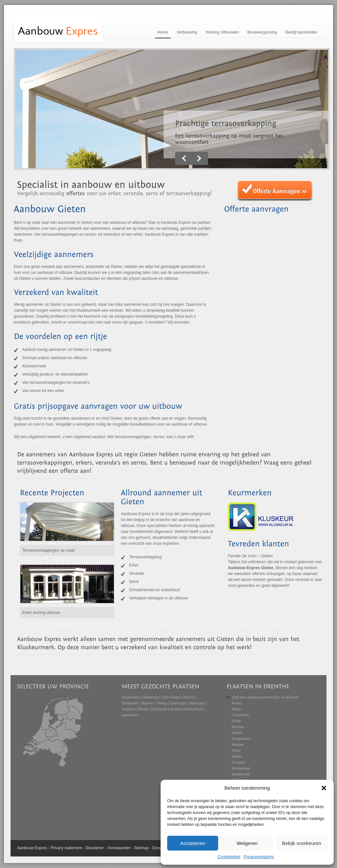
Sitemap (142, 848)
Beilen (237, 709)
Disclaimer (94, 848)
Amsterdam (131, 697)
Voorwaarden (119, 848)
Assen (237, 703)
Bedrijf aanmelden (301, 32)
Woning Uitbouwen (222, 32)
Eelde (236, 721)
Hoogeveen (241, 739)
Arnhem (176, 709)
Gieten (237, 733)
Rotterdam (152, 697)
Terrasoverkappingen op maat (49, 550)
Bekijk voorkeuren (302, 843)
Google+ (160, 848)
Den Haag (171, 697)
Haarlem (129, 709)
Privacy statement (66, 848)
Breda (143, 709)
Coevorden (241, 715)
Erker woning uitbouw (41, 613)
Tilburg (161, 703)
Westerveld (241, 774)
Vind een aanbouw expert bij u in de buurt (265, 697)
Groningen (178, 703)
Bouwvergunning (262, 32)
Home (163, 32)
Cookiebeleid (229, 857)
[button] (324, 788)
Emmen (238, 727)
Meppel (238, 745)
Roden (237, 756)
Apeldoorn (130, 715)
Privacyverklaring (259, 857)
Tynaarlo (239, 762)
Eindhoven (130, 703)
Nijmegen (197, 703)
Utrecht (188, 697)
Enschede (159, 709)
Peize (236, 750)
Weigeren (247, 843)
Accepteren (193, 843)
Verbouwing (187, 32)
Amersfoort (194, 709)
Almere (147, 703)
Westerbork (241, 768)
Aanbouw (25, 848)
